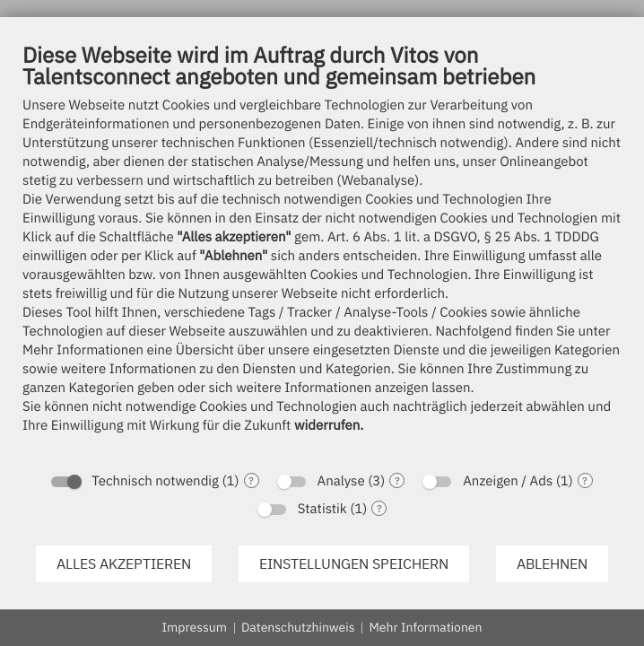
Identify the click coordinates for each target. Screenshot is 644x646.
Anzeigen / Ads (508, 481)
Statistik (322, 509)
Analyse (341, 481)
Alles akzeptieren (124, 563)
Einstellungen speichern (354, 563)
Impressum (195, 627)
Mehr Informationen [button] (425, 627)
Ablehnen (552, 563)
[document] (322, 251)
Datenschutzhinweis (298, 627)
